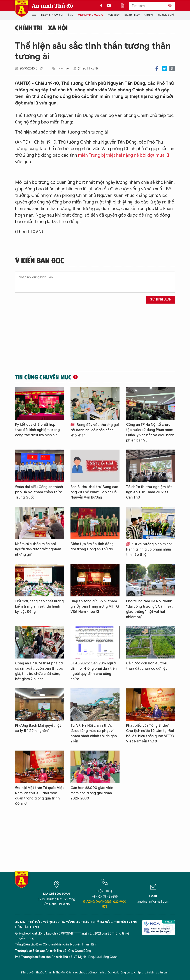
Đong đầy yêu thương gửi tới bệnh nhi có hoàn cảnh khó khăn (95, 430)
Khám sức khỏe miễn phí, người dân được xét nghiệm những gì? (38, 549)
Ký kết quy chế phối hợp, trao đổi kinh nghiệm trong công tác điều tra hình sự (37, 430)
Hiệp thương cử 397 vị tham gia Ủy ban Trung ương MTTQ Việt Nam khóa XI (95, 606)
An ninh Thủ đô (52, 6)
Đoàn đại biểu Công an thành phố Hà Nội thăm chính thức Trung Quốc (39, 492)
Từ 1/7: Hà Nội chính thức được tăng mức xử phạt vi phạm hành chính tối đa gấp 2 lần (94, 733)
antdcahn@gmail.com (153, 902)
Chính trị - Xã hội (91, 15)
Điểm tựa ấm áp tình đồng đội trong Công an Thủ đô (92, 547)
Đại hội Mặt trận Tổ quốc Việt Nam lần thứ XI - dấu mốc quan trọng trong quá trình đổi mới (40, 796)
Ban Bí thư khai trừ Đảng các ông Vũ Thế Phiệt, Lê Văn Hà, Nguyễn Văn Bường (94, 492)
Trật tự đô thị (52, 15)
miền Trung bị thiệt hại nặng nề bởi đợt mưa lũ (124, 155)
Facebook (157, 69)
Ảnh (71, 15)
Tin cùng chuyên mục (43, 377)
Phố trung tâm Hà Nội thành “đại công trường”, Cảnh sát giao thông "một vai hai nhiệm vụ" (149, 609)
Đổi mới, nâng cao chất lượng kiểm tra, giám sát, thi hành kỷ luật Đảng (39, 606)
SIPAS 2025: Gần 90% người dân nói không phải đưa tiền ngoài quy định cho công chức (94, 671)
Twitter (164, 69)
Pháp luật (132, 15)
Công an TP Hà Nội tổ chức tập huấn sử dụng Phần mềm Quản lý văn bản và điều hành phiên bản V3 (150, 433)
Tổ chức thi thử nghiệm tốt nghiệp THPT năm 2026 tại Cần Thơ (149, 492)
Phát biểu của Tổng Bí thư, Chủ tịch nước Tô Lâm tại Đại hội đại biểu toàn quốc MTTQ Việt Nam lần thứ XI (150, 733)
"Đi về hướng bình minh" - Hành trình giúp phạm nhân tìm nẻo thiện (150, 549)
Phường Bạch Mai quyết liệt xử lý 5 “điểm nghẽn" (38, 728)
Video (149, 15)
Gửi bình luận (161, 300)
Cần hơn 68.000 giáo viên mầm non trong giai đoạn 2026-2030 (92, 793)
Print (172, 69)
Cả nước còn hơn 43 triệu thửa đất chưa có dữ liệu (147, 666)
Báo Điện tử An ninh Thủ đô (22, 9)
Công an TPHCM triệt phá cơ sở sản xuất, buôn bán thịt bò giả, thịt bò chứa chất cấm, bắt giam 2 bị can (39, 671)
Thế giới (114, 15)
